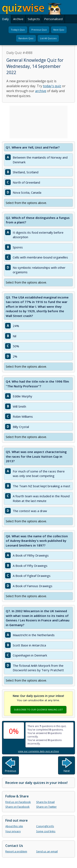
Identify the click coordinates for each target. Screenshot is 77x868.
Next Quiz (59, 30)
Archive (18, 19)
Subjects (34, 19)
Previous (10, 771)
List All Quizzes (48, 38)
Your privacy (13, 831)
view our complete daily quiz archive (38, 751)
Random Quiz (26, 38)
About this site (14, 826)
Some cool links (46, 831)
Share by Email (45, 802)
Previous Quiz (39, 30)
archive (41, 91)
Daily (5, 19)
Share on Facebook (17, 807)
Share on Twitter (46, 807)
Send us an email (47, 851)
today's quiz (52, 86)
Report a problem (16, 851)
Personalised (53, 19)
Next (67, 771)
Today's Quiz (18, 30)
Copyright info (45, 826)
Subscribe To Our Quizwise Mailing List (38, 710)
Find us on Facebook (18, 802)
